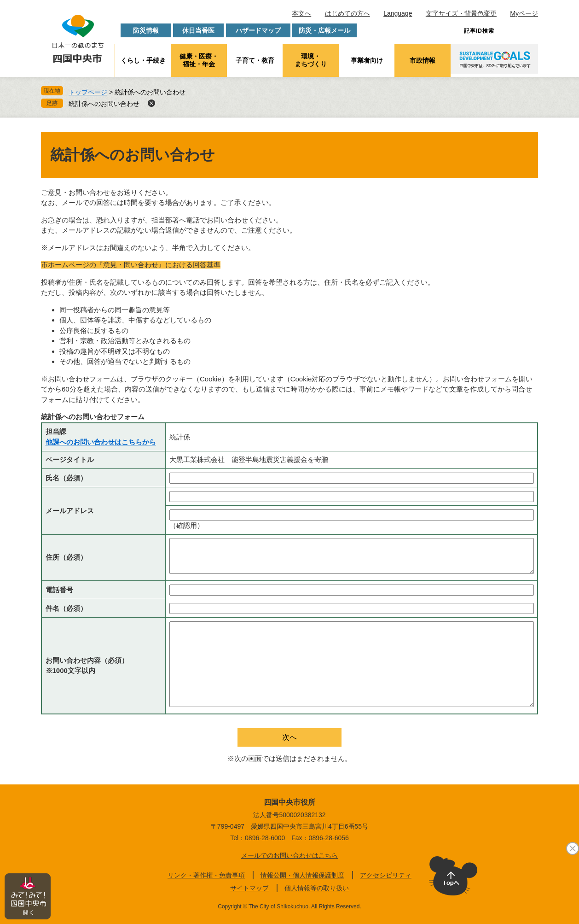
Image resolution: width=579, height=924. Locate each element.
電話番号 (59, 590)
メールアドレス (70, 511)
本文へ (301, 13)
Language (398, 13)
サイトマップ (249, 888)
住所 (66, 557)
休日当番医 (198, 30)
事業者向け (367, 60)
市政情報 (423, 60)
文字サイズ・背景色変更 (461, 13)
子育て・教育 (255, 60)
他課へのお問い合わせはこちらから (101, 442)
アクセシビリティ (386, 875)
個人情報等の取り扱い (317, 888)
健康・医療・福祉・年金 (199, 60)
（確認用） (187, 525)
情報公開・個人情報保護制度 (302, 875)
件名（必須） (66, 608)
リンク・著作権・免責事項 (206, 875)
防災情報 (146, 30)
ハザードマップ (258, 30)
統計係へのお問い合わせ (104, 104)
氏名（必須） (66, 478)
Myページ (524, 13)
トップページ (88, 92)
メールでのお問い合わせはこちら (289, 855)
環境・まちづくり (311, 60)
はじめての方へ (347, 13)
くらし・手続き (143, 60)
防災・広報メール (324, 30)
